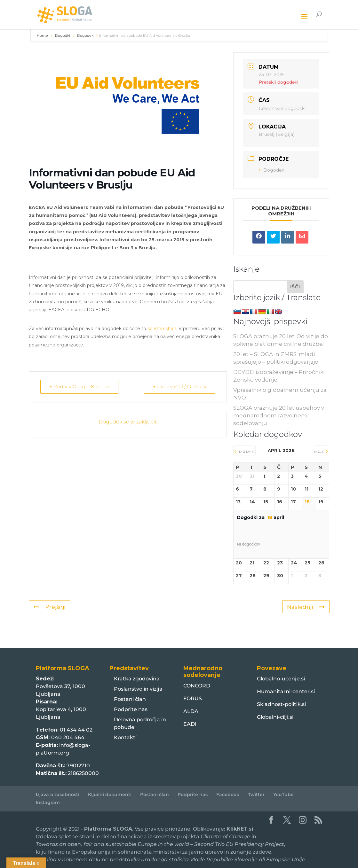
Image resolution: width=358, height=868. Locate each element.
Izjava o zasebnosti (58, 794)
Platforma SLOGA (108, 829)
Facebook (228, 794)
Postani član (130, 699)
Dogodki (63, 35)
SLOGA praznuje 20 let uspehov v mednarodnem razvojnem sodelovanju (279, 415)
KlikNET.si (240, 829)
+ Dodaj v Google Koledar (80, 387)
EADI (190, 724)
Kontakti (125, 737)
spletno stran (162, 329)
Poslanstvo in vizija (138, 689)
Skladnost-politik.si (281, 704)
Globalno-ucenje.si (281, 679)
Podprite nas (131, 709)
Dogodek (85, 35)
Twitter (256, 794)
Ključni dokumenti (110, 794)
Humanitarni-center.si (286, 691)
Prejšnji (49, 607)
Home (43, 35)
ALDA (191, 711)
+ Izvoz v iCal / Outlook (179, 387)
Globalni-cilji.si (275, 717)
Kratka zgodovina (137, 679)
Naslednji (306, 607)
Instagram (48, 802)
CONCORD (197, 686)
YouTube (283, 794)
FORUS (193, 698)
